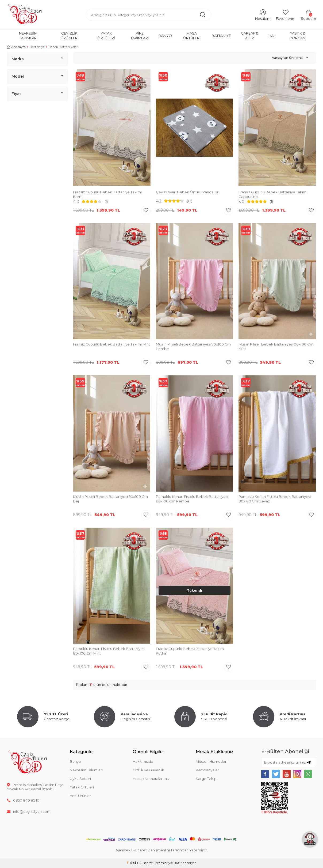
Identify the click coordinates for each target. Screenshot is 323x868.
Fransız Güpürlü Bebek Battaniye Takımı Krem (107, 194)
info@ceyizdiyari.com (29, 811)
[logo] (25, 15)
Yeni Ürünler (80, 796)
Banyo (165, 36)
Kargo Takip (206, 779)
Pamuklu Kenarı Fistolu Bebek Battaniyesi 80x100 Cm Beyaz (275, 499)
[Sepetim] (308, 15)
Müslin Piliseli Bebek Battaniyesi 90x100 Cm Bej (110, 499)
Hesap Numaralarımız (151, 779)
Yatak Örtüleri (106, 35)
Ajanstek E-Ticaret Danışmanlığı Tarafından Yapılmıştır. (162, 850)
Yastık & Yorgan (297, 35)
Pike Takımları (140, 35)
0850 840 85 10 (23, 800)
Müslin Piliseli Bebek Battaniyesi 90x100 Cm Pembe (193, 346)
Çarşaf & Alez (250, 35)
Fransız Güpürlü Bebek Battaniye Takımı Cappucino (273, 194)
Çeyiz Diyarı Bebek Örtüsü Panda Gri (188, 192)
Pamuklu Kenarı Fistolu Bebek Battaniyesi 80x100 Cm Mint (109, 651)
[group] (112, 128)
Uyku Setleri (80, 779)
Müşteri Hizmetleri (212, 761)
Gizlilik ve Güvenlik (148, 770)
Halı (272, 36)
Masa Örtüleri (192, 35)
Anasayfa (16, 47)
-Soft (133, 863)
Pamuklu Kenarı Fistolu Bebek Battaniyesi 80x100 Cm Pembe (192, 499)
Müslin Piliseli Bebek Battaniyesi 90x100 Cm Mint (276, 346)
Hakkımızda (143, 761)
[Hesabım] (263, 15)
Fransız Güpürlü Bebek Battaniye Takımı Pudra (190, 651)
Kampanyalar (207, 770)
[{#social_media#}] (265, 774)
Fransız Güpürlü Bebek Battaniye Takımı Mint (111, 344)
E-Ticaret (146, 863)
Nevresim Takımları (28, 35)
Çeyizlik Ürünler (69, 35)
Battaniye (221, 36)
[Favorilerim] (286, 15)
